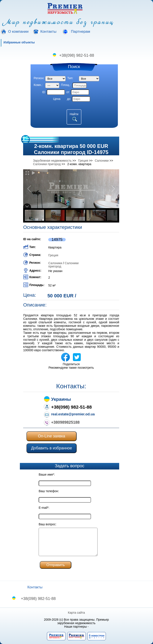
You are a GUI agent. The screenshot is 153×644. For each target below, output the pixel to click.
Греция (53, 255)
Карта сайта (77, 613)
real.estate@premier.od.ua (73, 414)
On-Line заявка (52, 436)
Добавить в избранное (51, 448)
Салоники (55, 263)
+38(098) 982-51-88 (77, 55)
